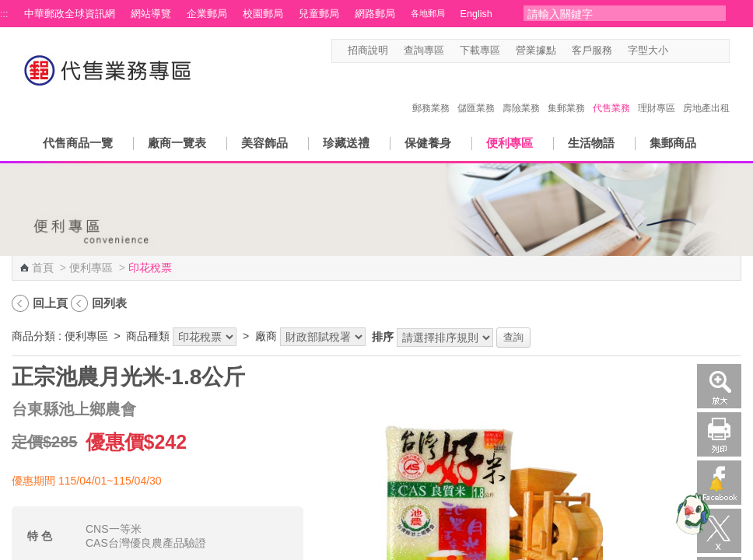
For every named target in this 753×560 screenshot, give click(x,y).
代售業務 (611, 92)
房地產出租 (706, 92)
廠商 (266, 336)
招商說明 (368, 51)
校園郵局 (263, 14)
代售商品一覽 (78, 143)
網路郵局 (375, 14)
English (476, 14)
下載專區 (480, 51)
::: (4, 14)
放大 (719, 386)
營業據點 (536, 51)
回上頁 (50, 303)
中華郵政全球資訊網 (70, 14)
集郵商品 (673, 143)
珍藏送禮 (346, 143)
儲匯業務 (476, 92)
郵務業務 (431, 92)
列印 (719, 434)
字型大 (707, 51)
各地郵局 (428, 13)
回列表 (109, 303)
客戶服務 (592, 51)
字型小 (678, 51)
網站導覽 (151, 14)
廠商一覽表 (177, 143)
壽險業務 (521, 92)
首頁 (43, 268)
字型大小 (648, 51)
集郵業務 (566, 92)
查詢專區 (424, 51)
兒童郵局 (319, 14)
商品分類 (33, 336)
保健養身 (428, 143)
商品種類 (148, 336)
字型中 (693, 51)
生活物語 (591, 143)
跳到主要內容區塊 (8, 8)
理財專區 (657, 92)
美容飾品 (264, 143)
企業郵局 (207, 14)
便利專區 (510, 143)
